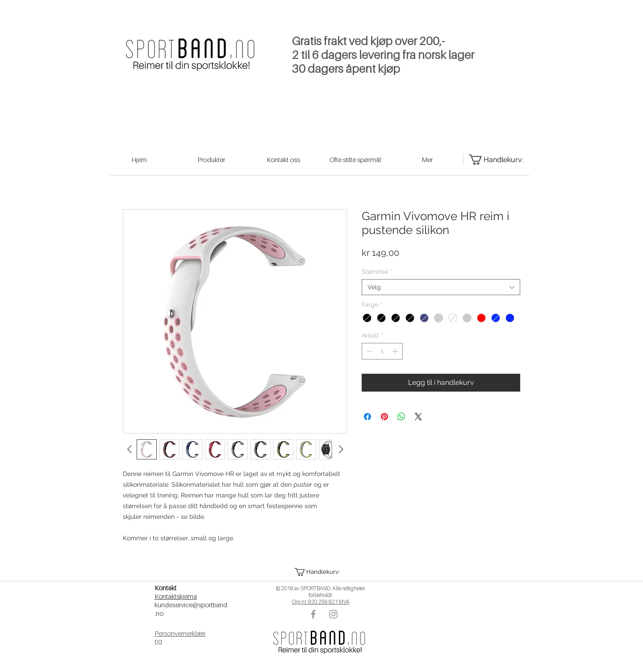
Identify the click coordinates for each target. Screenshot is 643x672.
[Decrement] (369, 351)
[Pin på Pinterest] (384, 417)
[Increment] (396, 351)
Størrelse (377, 271)
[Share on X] (418, 417)
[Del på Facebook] (367, 417)
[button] (320, 572)
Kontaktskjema (176, 596)
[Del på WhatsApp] (401, 417)
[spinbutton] (382, 351)
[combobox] (441, 287)
